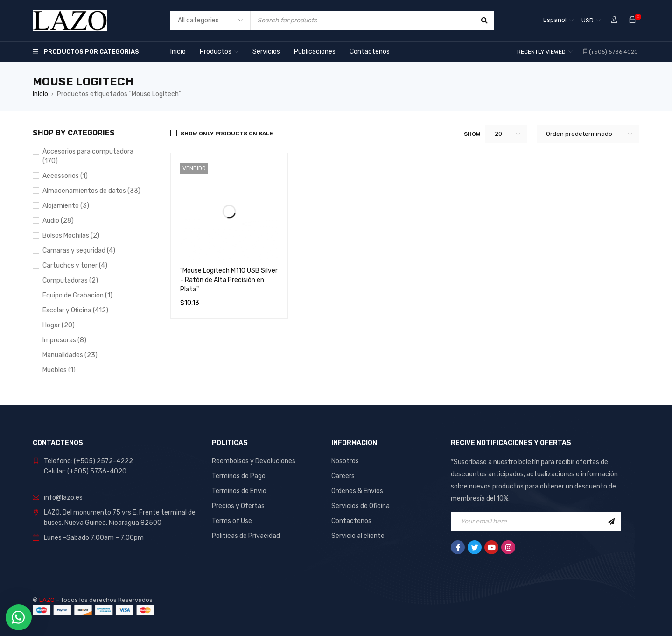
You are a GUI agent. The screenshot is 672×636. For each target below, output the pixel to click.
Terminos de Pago (239, 476)
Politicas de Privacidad (246, 536)
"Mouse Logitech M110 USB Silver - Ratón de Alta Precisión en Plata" (229, 280)
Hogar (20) (59, 325)
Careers (343, 476)
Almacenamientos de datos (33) (91, 191)
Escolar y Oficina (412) (75, 310)
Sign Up (611, 522)
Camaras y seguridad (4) (79, 251)
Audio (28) (58, 221)
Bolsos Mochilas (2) (71, 236)
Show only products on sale (227, 134)
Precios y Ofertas (238, 506)
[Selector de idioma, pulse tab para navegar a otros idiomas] (558, 21)
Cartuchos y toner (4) (75, 265)
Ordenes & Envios (357, 491)
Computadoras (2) (70, 280)
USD (588, 20)
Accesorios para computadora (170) (88, 156)
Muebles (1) (59, 370)
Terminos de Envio (239, 491)
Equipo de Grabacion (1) (77, 295)
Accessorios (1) (65, 176)
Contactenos (351, 521)
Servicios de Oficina (360, 506)
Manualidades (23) (70, 355)
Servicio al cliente (358, 536)
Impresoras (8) (64, 340)
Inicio (40, 94)
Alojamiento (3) (66, 206)
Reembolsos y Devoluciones (254, 461)
